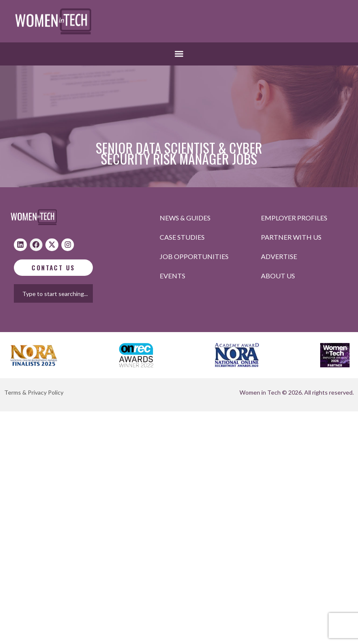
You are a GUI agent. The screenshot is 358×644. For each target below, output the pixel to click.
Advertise (279, 256)
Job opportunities (194, 256)
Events (172, 276)
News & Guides (185, 218)
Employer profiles (294, 218)
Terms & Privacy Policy (34, 392)
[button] (179, 54)
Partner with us (291, 237)
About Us (278, 276)
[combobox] (61, 293)
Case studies (182, 237)
